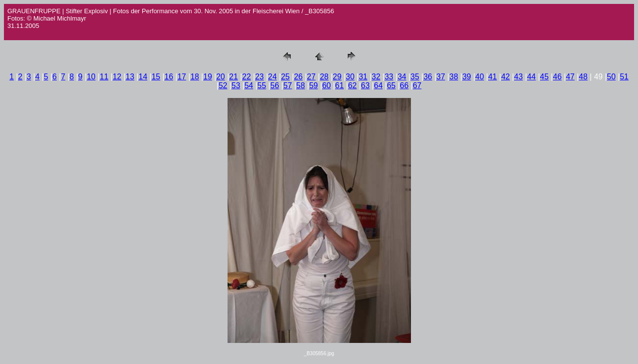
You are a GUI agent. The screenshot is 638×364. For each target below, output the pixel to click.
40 (480, 77)
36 (428, 77)
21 (233, 77)
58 (301, 85)
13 (130, 77)
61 (339, 85)
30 (350, 77)
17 (182, 77)
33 (389, 77)
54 (249, 85)
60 (327, 85)
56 (275, 85)
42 (506, 77)
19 (208, 77)
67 (417, 85)
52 (223, 85)
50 (612, 77)
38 (454, 77)
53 (236, 85)
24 (273, 77)
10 (91, 77)
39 (467, 77)
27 (311, 77)
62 (353, 85)
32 (376, 77)
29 (337, 77)
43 (518, 77)
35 (415, 77)
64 (379, 85)
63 (365, 85)
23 (259, 77)
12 (117, 77)
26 (298, 77)
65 (391, 85)
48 (583, 77)
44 (532, 77)
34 (402, 77)
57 (288, 85)
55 (262, 85)
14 (143, 77)
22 (247, 77)
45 (544, 77)
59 (313, 85)
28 (324, 77)
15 (156, 77)
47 (570, 77)
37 (441, 77)
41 (492, 77)
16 (169, 77)
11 (104, 77)
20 (221, 77)
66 (404, 85)
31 (363, 77)
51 (624, 77)
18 (195, 77)
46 (558, 77)
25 (285, 77)
